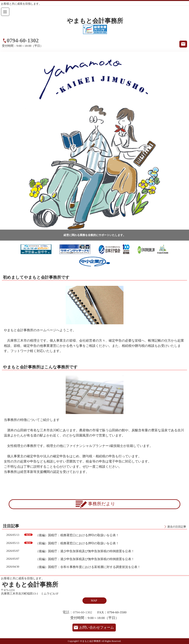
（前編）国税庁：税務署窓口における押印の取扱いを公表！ (77, 543)
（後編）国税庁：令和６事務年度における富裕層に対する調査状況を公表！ (88, 567)
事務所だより (94, 504)
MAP (94, 601)
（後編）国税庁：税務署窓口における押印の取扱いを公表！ (77, 535)
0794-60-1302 (23, 40)
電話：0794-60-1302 (77, 612)
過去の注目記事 (177, 527)
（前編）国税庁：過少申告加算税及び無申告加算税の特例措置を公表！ (85, 559)
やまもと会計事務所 (95, 21)
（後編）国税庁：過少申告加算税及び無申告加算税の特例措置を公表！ (85, 551)
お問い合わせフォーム (97, 627)
